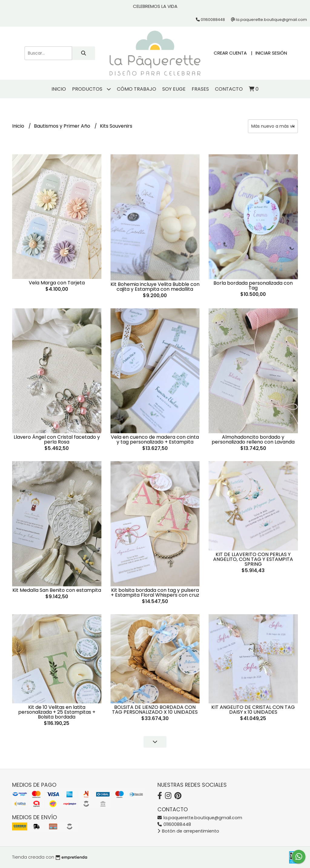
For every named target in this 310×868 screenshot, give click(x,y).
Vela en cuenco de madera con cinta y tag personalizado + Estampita (155, 439)
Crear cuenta (230, 53)
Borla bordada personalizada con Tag (253, 285)
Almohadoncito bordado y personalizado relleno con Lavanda (253, 439)
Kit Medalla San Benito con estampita (57, 590)
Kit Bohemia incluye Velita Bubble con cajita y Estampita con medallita (155, 287)
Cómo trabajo (137, 89)
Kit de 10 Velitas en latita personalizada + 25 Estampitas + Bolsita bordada (57, 712)
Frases (200, 89)
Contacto (229, 89)
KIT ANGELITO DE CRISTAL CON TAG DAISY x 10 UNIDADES (253, 710)
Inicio (59, 89)
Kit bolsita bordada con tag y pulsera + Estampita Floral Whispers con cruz (155, 593)
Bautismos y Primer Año (63, 126)
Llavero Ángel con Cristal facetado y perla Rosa (57, 439)
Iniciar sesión (271, 53)
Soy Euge (174, 89)
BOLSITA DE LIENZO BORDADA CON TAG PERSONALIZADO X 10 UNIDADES (155, 710)
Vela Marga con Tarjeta (57, 283)
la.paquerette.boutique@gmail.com (200, 818)
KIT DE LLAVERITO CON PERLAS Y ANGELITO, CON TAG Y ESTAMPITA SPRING (253, 559)
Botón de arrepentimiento (188, 831)
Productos (91, 89)
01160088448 (174, 824)
